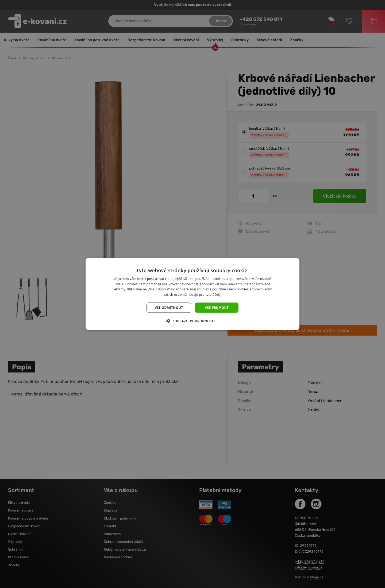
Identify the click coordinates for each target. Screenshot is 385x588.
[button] (193, 321)
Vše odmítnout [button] (169, 308)
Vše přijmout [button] (217, 308)
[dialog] (192, 294)
